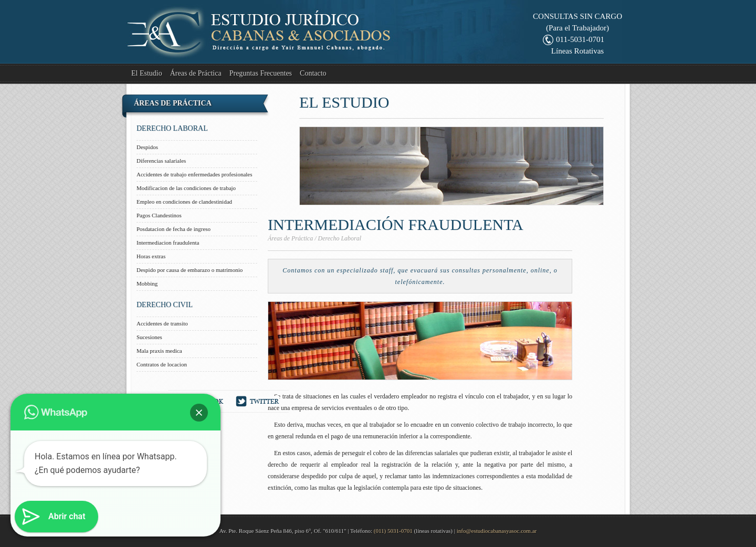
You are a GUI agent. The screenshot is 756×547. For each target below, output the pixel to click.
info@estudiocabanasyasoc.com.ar (497, 531)
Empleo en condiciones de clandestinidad (184, 202)
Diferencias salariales (161, 161)
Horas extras (151, 256)
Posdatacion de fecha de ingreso (174, 229)
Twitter (258, 401)
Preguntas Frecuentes (261, 73)
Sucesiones (149, 337)
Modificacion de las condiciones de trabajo (186, 188)
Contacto (313, 73)
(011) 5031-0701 (393, 531)
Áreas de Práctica (196, 73)
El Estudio (147, 73)
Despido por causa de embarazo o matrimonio (190, 270)
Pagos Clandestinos (159, 215)
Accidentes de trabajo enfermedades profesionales (195, 174)
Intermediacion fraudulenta (168, 243)
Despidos (147, 147)
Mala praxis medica (159, 351)
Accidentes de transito (162, 323)
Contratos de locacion (162, 364)
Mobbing (147, 283)
